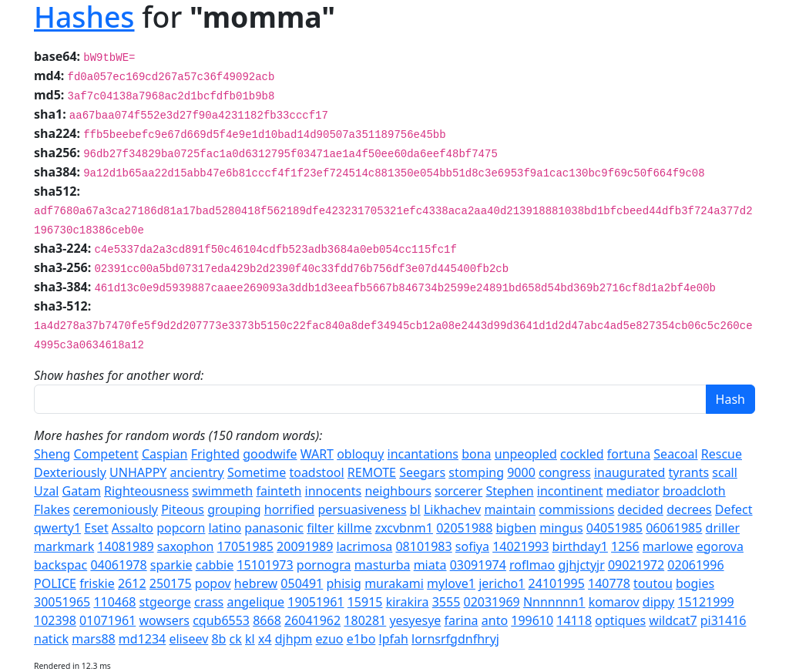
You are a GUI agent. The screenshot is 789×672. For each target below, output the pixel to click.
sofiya (472, 546)
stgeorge (165, 602)
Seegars (422, 472)
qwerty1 (57, 528)
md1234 (142, 639)
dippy (659, 602)
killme (355, 528)
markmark (64, 546)
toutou (653, 583)
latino (225, 528)
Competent (106, 454)
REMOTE (372, 472)
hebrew (256, 583)
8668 (267, 620)
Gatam (82, 491)
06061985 (674, 528)
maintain (510, 509)
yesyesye (415, 620)
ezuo (330, 639)
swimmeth (222, 491)
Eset (96, 528)
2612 (132, 583)
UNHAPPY (138, 472)
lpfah (394, 639)
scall (725, 472)
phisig (344, 583)
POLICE (55, 583)
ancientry (197, 472)
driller (723, 528)
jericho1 (502, 583)
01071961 (107, 620)
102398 (55, 620)
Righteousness (146, 491)
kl (250, 639)
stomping (476, 472)
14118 (574, 620)
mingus (561, 528)
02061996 (695, 565)
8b (218, 639)
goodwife (270, 454)
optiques (620, 620)
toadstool (316, 472)
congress (565, 472)
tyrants (689, 472)
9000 (521, 472)
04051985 (614, 528)
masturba (383, 565)
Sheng (52, 454)
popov (213, 583)
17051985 (245, 546)
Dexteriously (70, 472)
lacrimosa (364, 546)
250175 (171, 583)
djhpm (294, 639)
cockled (582, 454)
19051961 (316, 602)
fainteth (279, 491)
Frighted (215, 454)
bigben (517, 528)
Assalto (133, 528)
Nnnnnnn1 (554, 602)
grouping (234, 509)
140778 (609, 583)
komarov (614, 602)
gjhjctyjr (581, 565)
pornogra (324, 565)
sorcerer (458, 491)
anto (495, 620)
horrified (289, 509)
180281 (365, 620)
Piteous (183, 509)
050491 (302, 583)
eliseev (188, 639)
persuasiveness (362, 509)
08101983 (423, 546)
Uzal (46, 491)
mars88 (94, 639)
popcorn (181, 528)
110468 (114, 602)
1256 (625, 546)
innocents (334, 491)
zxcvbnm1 (404, 528)
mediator (633, 491)
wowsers (164, 620)
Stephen (509, 491)
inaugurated (630, 472)
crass (209, 602)
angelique (255, 602)
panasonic (274, 528)
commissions (576, 509)
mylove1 (451, 583)
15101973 (265, 565)
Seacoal (675, 454)
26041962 (312, 620)
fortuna (629, 454)
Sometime (257, 472)
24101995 (557, 583)
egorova (720, 546)
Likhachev (452, 509)
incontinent (570, 491)
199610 (532, 620)
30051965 (62, 602)
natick (51, 639)
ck (236, 639)
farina (462, 620)
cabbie (215, 565)
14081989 (125, 546)
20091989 (305, 546)
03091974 (478, 565)
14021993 (520, 546)
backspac (60, 565)
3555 (447, 602)
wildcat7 (673, 620)
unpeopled (526, 454)
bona (476, 454)
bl (415, 509)
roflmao (532, 565)
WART (317, 454)
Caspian (165, 454)
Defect (734, 509)
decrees (689, 509)
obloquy (360, 454)
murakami (394, 583)
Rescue (722, 454)
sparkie (171, 565)
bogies (695, 583)
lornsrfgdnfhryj (455, 639)
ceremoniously (116, 509)
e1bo (361, 639)
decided (641, 509)
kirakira (408, 602)
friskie (97, 583)
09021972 (636, 565)
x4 (265, 639)
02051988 (464, 528)
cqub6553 (221, 620)
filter (320, 528)
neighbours (398, 491)
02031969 (491, 602)
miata (430, 565)
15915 (365, 602)
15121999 (705, 602)
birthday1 (580, 546)
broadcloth (694, 491)
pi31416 (724, 620)
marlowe (668, 546)
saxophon (186, 546)
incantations (423, 454)
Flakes (52, 509)
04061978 (118, 565)
